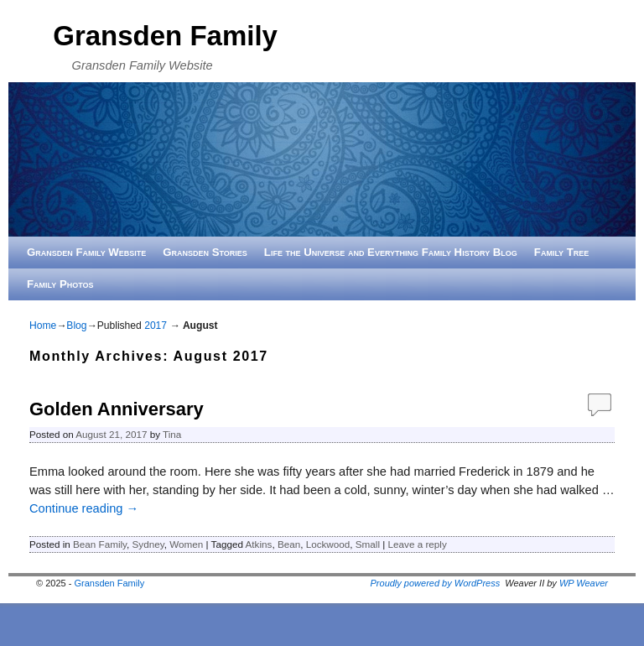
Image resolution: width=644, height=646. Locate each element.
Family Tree (561, 252)
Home (43, 326)
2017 (156, 326)
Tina (172, 434)
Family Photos (60, 284)
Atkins (259, 544)
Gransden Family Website (86, 252)
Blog (76, 326)
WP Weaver (584, 583)
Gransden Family (165, 36)
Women (186, 544)
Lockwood (328, 544)
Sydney (148, 544)
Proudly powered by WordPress (436, 583)
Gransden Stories (205, 252)
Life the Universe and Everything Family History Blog (391, 252)
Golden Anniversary (117, 409)
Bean (289, 544)
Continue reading (84, 508)
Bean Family (100, 544)
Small (368, 544)
